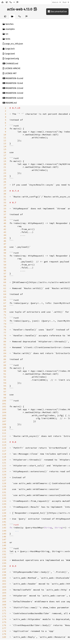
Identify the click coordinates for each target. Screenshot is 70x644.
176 (4, 625)
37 (5, 214)
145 (4, 534)
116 (4, 448)
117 (4, 451)
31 (5, 197)
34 (5, 205)
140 (4, 519)
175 (4, 622)
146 (4, 537)
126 (4, 477)
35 (5, 209)
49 (5, 250)
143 (4, 528)
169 (4, 605)
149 (4, 545)
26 (5, 182)
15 (5, 149)
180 (4, 637)
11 (5, 138)
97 (5, 392)
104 (4, 412)
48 (5, 247)
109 (4, 427)
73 (5, 321)
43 (5, 232)
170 (4, 607)
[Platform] (12, 2)
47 (5, 244)
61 (5, 285)
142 (4, 525)
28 (5, 188)
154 (4, 560)
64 (5, 294)
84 (5, 353)
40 (5, 223)
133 (4, 498)
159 (4, 575)
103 (4, 409)
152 (4, 554)
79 (5, 338)
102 (4, 406)
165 (4, 593)
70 (5, 312)
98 (5, 395)
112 (4, 436)
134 (4, 501)
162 (4, 584)
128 (4, 483)
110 (4, 430)
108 (4, 424)
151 (4, 551)
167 (4, 599)
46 (5, 241)
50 (5, 253)
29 (5, 191)
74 (5, 324)
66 (5, 300)
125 (4, 474)
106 (4, 418)
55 (5, 268)
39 (5, 220)
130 (4, 489)
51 (5, 256)
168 (4, 601)
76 (5, 330)
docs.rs (55, 2)
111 (4, 433)
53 (5, 262)
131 (4, 492)
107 (4, 421)
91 (5, 374)
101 (4, 404)
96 (5, 389)
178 (4, 631)
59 (5, 279)
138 (4, 513)
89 (5, 368)
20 (5, 164)
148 (4, 542)
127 (4, 480)
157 (4, 569)
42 (5, 229)
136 (4, 507)
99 (5, 398)
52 (5, 259)
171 (4, 610)
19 (5, 161)
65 (5, 297)
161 (4, 581)
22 (5, 170)
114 (4, 442)
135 (4, 504)
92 (5, 377)
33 (5, 202)
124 (4, 471)
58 (5, 276)
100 (4, 401)
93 (5, 380)
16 (5, 152)
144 (4, 531)
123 (4, 468)
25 (5, 179)
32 (5, 200)
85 (5, 356)
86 (5, 359)
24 (5, 176)
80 (5, 342)
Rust (65, 2)
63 (5, 291)
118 (4, 454)
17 (5, 155)
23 (5, 173)
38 (5, 217)
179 (4, 634)
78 (5, 335)
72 (5, 318)
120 (4, 460)
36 (5, 211)
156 (4, 566)
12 (5, 140)
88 (5, 365)
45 (5, 238)
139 (4, 516)
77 (5, 333)
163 (4, 587)
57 (5, 273)
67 (5, 303)
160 (4, 578)
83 (5, 350)
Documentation (57, 12)
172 (4, 613)
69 (5, 309)
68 (5, 306)
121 (4, 463)
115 (4, 445)
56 (5, 271)
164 (4, 590)
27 (5, 185)
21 (5, 167)
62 (5, 288)
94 (5, 383)
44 (5, 235)
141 (4, 522)
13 (5, 143)
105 (4, 415)
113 (4, 439)
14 (5, 146)
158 (4, 572)
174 (4, 619)
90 (5, 371)
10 (5, 135)
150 (4, 548)
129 (4, 486)
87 (5, 362)
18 (5, 158)
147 (4, 539)
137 (4, 510)
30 (5, 194)
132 (4, 495)
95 (5, 386)
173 (4, 616)
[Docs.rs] (2, 2)
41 (5, 226)
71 (5, 315)
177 (4, 628)
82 (5, 347)
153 (4, 557)
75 (5, 327)
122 (4, 466)
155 (4, 563)
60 (5, 282)
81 (5, 344)
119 (4, 457)
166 (4, 596)
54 (5, 265)
